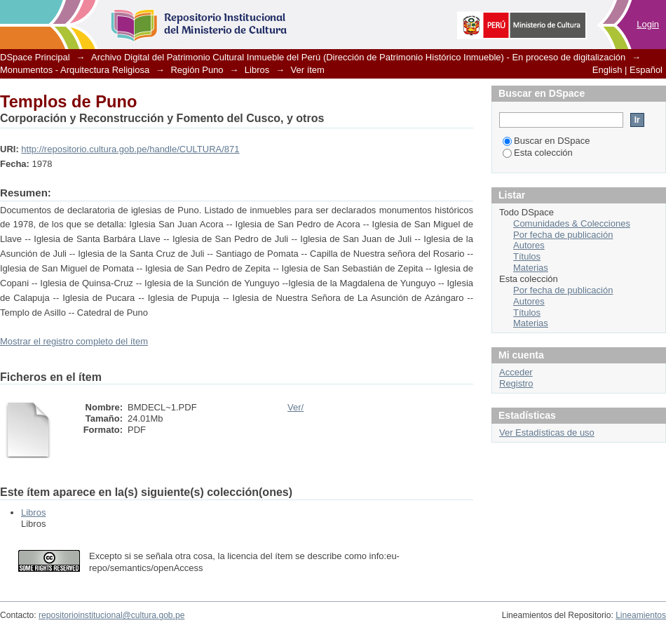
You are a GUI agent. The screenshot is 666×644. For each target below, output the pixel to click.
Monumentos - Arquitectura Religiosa (75, 70)
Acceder (516, 372)
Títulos (527, 256)
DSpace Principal (35, 57)
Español (646, 70)
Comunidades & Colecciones (572, 223)
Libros (257, 70)
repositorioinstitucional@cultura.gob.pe (111, 615)
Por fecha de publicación (563, 235)
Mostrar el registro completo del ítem (74, 341)
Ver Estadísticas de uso (547, 432)
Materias (531, 268)
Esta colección (538, 153)
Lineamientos (641, 615)
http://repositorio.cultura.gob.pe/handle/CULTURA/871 (130, 149)
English (607, 70)
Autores (529, 245)
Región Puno (197, 70)
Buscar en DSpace (546, 141)
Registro (516, 383)
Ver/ (295, 407)
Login (648, 24)
